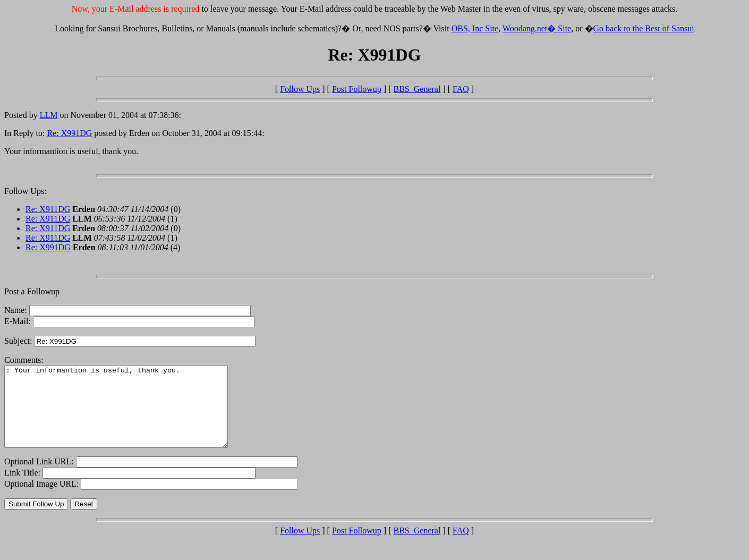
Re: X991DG (69, 133)
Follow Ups (300, 89)
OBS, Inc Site (475, 28)
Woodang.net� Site (537, 28)
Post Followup (357, 89)
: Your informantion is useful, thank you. (129, 414)
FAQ (461, 89)
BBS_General (417, 89)
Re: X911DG (48, 209)
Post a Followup (32, 291)
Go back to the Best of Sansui (644, 28)
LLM (49, 115)
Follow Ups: (25, 191)
